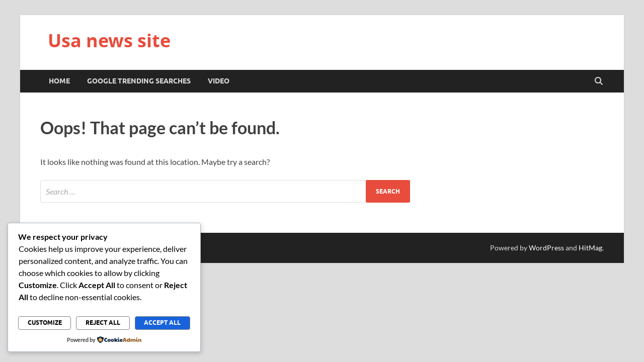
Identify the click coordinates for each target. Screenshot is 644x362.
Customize (45, 323)
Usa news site (109, 40)
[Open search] (599, 81)
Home (59, 81)
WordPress (546, 248)
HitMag (590, 248)
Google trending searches (139, 81)
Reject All (103, 323)
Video (219, 81)
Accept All (162, 323)
